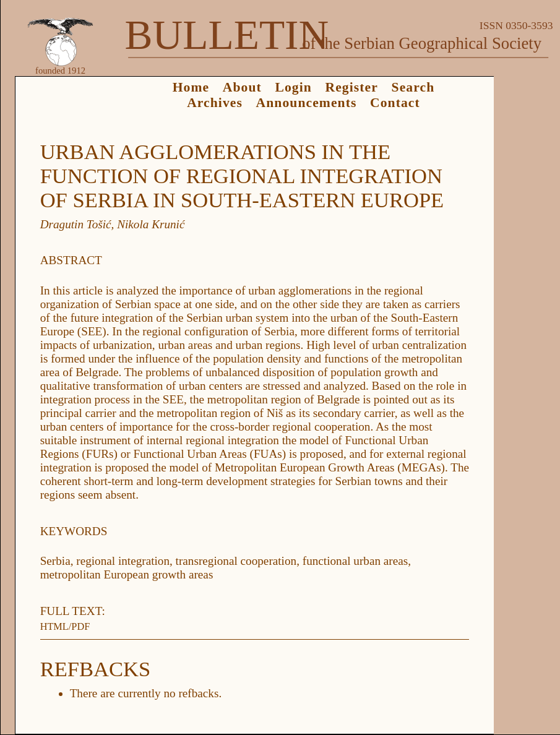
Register (352, 87)
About (242, 87)
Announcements (307, 103)
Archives (215, 103)
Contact (395, 103)
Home (191, 87)
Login (293, 87)
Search (413, 87)
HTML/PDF (65, 626)
